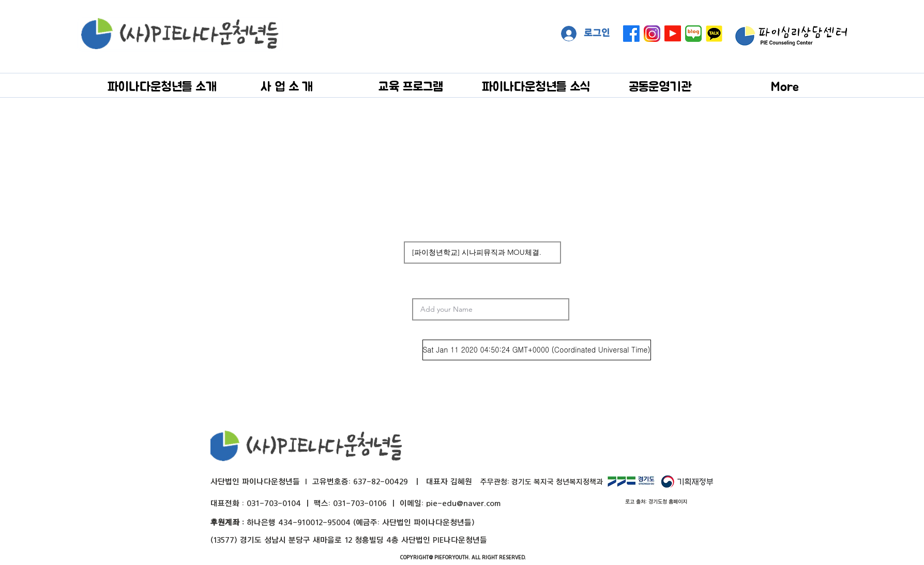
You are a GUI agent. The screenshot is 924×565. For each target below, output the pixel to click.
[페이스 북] (631, 34)
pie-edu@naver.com (463, 503)
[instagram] (652, 34)
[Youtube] (673, 34)
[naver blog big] (693, 34)
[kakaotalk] (714, 34)
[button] (162, 86)
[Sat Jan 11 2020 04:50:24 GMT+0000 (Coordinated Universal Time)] (537, 350)
